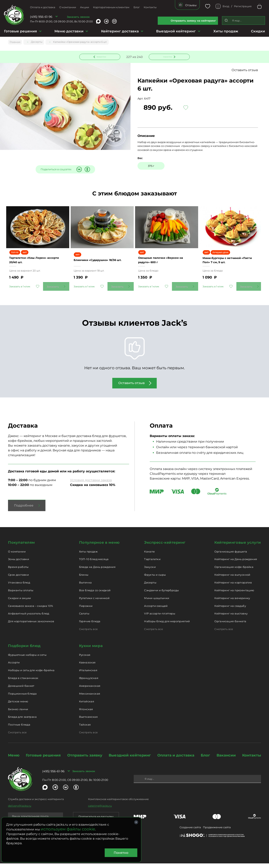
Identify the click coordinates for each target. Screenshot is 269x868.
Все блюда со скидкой (95, 595)
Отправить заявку (85, 760)
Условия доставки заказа (91, 485)
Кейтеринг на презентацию (234, 595)
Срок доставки (18, 579)
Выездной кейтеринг (176, 31)
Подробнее (24, 510)
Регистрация (243, 6)
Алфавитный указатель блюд (29, 618)
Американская (90, 690)
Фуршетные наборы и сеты (27, 659)
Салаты (84, 618)
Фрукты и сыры (155, 579)
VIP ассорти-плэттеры (160, 618)
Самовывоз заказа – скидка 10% (31, 610)
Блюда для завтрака (22, 721)
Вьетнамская (88, 721)
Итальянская (88, 675)
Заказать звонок (78, 17)
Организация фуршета (231, 556)
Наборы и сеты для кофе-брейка (31, 675)
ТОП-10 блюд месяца (94, 564)
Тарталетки (152, 564)
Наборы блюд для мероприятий (167, 626)
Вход (226, 6)
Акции (85, 7)
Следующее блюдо (167, 57)
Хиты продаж (226, 31)
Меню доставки (69, 31)
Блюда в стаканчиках (23, 683)
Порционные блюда (22, 698)
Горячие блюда (90, 626)
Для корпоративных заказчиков (31, 626)
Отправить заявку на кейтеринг (193, 21)
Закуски (150, 571)
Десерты (150, 587)
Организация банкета (230, 626)
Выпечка (85, 587)
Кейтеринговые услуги (238, 547)
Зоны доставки (19, 564)
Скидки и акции (19, 603)
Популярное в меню (99, 547)
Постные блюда (19, 729)
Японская (86, 714)
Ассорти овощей (156, 610)
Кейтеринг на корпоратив (233, 587)
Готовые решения (21, 31)
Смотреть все (88, 634)
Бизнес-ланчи (18, 714)
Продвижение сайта (217, 832)
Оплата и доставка (43, 7)
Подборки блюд (24, 650)
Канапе (149, 556)
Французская (89, 683)
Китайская (87, 706)
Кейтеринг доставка (120, 31)
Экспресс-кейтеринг (165, 547)
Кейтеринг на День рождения (236, 564)
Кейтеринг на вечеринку (232, 603)
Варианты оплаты (21, 595)
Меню (14, 760)
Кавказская (87, 667)
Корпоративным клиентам (111, 7)
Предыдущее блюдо (102, 57)
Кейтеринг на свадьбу (230, 610)
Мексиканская (90, 698)
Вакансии (226, 760)
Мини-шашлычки (157, 603)
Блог (137, 7)
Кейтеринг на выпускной (232, 579)
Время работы (18, 571)
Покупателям (22, 547)
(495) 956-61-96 (41, 17)
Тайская (85, 729)
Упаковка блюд (19, 587)
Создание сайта (190, 832)
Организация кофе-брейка (234, 571)
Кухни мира (91, 650)
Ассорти (14, 667)
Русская (85, 659)
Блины (84, 579)
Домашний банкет (21, 690)
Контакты (150, 7)
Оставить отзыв (245, 71)
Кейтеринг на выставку (231, 618)
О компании (68, 7)
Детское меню (18, 706)
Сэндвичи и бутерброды (161, 595)
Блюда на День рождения (97, 571)
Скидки (258, 31)
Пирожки (86, 610)
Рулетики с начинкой (94, 603)
